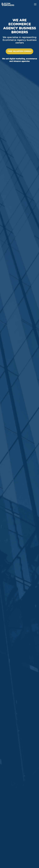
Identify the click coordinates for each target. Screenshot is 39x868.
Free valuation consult (20, 51)
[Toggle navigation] (35, 4)
